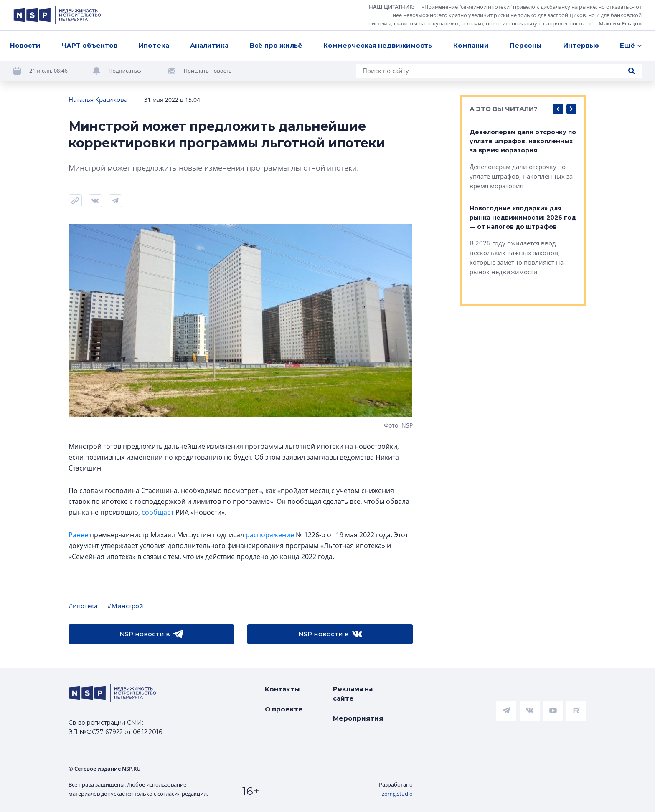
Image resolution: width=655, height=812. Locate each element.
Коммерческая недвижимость (378, 45)
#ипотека (83, 606)
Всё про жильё (276, 45)
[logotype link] (57, 15)
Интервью (581, 45)
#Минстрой (125, 606)
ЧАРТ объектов (89, 45)
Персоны (526, 45)
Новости (25, 45)
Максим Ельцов (620, 23)
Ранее (78, 535)
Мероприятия (358, 718)
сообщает (158, 512)
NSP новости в (151, 634)
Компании (471, 45)
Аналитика (209, 45)
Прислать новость (208, 71)
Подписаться (126, 71)
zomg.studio (397, 794)
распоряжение (270, 535)
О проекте (284, 709)
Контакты (282, 689)
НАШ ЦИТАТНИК (391, 7)
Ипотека (154, 45)
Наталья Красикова (98, 99)
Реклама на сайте (353, 693)
